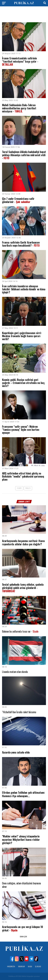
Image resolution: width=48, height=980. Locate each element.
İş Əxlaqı (38, 966)
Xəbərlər (21, 966)
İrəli (28, 488)
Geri (19, 488)
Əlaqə (30, 966)
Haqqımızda (11, 966)
